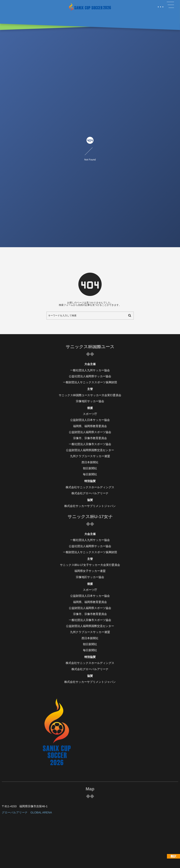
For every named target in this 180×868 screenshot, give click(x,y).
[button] (170, 5)
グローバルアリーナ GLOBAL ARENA (27, 813)
